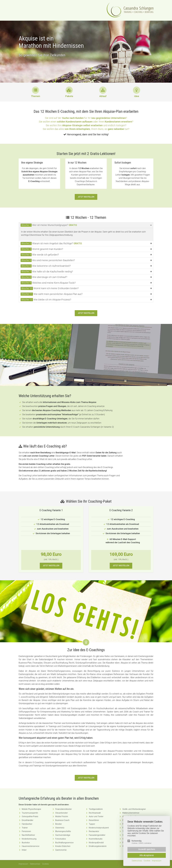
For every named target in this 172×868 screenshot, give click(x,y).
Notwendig (142, 842)
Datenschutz (35, 864)
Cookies (45, 864)
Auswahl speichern (147, 849)
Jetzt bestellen (86, 197)
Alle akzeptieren (147, 855)
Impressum (23, 864)
